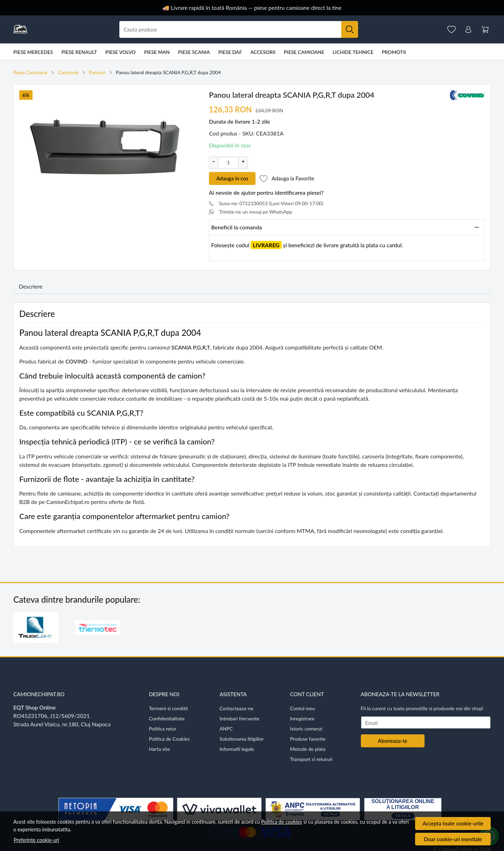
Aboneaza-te (393, 741)
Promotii (394, 52)
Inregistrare (302, 718)
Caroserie (68, 72)
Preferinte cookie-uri (36, 840)
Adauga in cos (232, 178)
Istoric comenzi (306, 729)
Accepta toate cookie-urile (453, 823)
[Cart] (485, 29)
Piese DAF (230, 52)
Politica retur (163, 729)
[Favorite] (451, 29)
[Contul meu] (468, 29)
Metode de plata (308, 749)
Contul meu (303, 708)
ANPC (226, 729)
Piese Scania (194, 52)
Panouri (97, 72)
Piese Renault (79, 52)
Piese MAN (157, 52)
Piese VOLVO (120, 52)
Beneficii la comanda (236, 226)
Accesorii (263, 52)
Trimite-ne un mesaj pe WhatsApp (255, 211)
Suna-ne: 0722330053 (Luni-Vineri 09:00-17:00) (271, 203)
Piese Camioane (304, 52)
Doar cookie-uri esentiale (453, 839)
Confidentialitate (167, 718)
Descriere (31, 286)
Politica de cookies (282, 822)
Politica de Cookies (169, 739)
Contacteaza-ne (236, 708)
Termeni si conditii (168, 708)
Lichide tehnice (353, 52)
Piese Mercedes (33, 52)
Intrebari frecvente (239, 718)
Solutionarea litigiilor (241, 739)
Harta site (159, 749)
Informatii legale (237, 749)
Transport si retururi (311, 759)
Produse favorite (308, 739)
